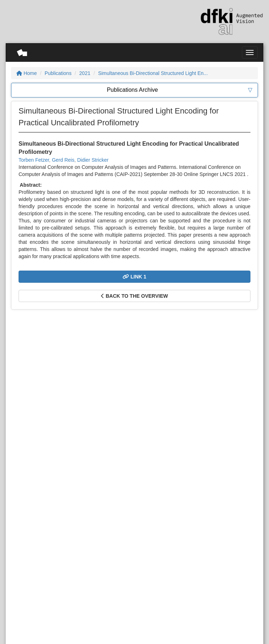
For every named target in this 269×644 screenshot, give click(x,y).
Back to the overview (134, 296)
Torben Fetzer (34, 160)
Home (27, 73)
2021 (85, 73)
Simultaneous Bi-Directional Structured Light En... (153, 73)
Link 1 (134, 277)
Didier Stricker (93, 160)
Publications (58, 73)
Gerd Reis (63, 160)
